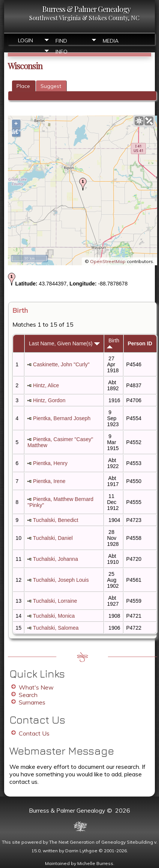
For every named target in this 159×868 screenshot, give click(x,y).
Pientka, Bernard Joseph (62, 418)
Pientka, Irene (49, 481)
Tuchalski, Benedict (56, 520)
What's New (36, 687)
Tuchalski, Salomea (56, 628)
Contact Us (34, 733)
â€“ (16, 132)
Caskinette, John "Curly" (61, 364)
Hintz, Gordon (49, 400)
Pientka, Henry (50, 463)
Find (61, 41)
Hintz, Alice (46, 385)
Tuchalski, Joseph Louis (61, 580)
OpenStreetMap (108, 261)
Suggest (51, 86)
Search (28, 695)
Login (25, 40)
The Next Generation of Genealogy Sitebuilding (101, 842)
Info (61, 52)
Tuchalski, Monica (54, 616)
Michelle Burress (95, 863)
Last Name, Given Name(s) (64, 343)
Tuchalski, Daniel (53, 538)
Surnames (32, 702)
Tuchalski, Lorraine (55, 601)
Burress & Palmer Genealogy (86, 9)
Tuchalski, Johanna (55, 559)
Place (23, 86)
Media (111, 41)
